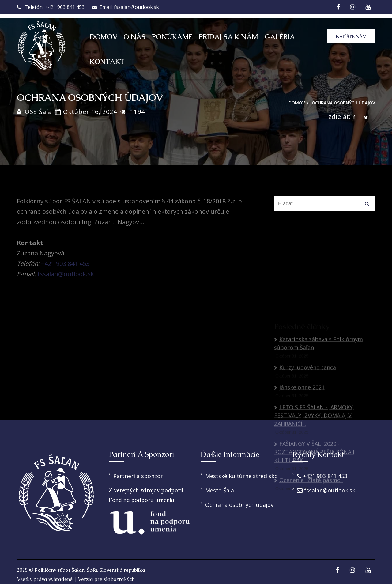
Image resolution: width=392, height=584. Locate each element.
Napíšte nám (351, 36)
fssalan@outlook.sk (66, 274)
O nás (134, 37)
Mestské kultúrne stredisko (241, 476)
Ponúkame (172, 37)
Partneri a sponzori (139, 476)
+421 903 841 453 (65, 264)
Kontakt (107, 62)
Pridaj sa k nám (228, 37)
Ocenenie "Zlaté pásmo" (308, 536)
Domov (104, 37)
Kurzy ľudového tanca (305, 423)
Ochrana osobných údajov (343, 103)
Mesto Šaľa (220, 490)
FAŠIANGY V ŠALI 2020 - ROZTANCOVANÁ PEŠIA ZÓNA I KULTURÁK (314, 507)
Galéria (280, 37)
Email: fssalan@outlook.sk (126, 7)
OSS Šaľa (38, 112)
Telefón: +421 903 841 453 (51, 7)
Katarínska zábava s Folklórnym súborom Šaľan (318, 399)
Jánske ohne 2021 (299, 443)
